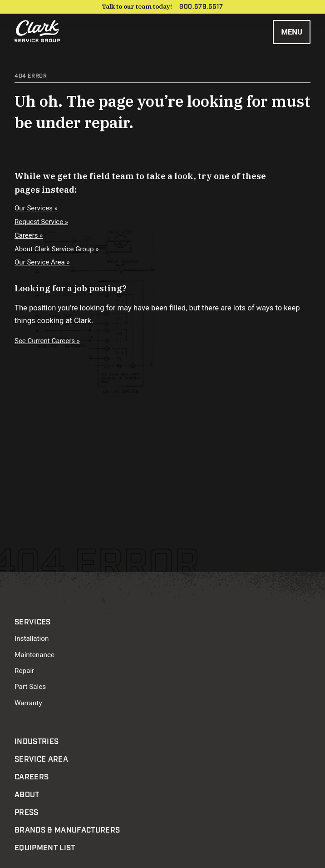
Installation (32, 639)
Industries (37, 742)
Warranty (28, 703)
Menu (292, 32)
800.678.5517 (201, 7)
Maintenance (34, 655)
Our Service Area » (42, 262)
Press (27, 813)
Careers (32, 777)
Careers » (29, 235)
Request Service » (41, 222)
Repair (24, 671)
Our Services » (36, 208)
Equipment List (45, 848)
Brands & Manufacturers (67, 830)
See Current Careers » (47, 341)
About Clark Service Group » (57, 249)
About (27, 795)
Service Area (41, 759)
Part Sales (30, 687)
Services (33, 622)
